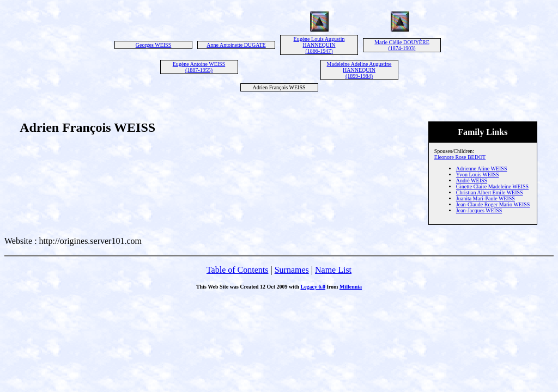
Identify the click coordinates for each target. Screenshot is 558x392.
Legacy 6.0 (313, 287)
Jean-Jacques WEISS (479, 210)
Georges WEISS (153, 45)
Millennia (351, 287)
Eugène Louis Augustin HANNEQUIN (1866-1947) (319, 45)
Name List (333, 270)
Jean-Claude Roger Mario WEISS (493, 204)
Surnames (292, 270)
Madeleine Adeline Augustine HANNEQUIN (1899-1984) (359, 70)
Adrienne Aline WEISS (482, 169)
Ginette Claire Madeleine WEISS (492, 186)
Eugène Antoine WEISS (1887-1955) (199, 67)
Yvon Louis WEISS (478, 174)
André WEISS (472, 180)
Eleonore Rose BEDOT (460, 157)
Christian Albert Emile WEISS (490, 192)
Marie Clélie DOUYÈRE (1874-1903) (402, 45)
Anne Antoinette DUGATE (236, 45)
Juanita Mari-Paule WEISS (486, 198)
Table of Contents (238, 270)
